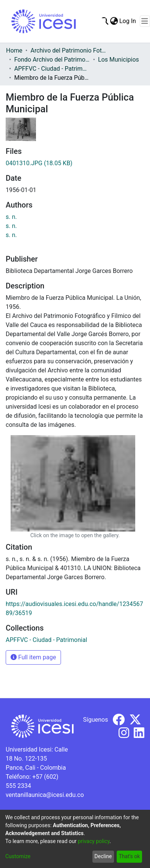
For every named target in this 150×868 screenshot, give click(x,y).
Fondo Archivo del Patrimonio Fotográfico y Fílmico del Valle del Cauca (52, 60)
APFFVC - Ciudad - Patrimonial (52, 69)
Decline (103, 856)
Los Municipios (119, 60)
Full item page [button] (33, 657)
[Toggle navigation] (145, 21)
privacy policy (94, 841)
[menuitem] (114, 21)
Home (14, 50)
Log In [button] (128, 21)
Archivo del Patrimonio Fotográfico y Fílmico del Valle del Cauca (68, 50)
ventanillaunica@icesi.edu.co (45, 795)
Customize (18, 856)
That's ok (129, 856)
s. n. (11, 217)
